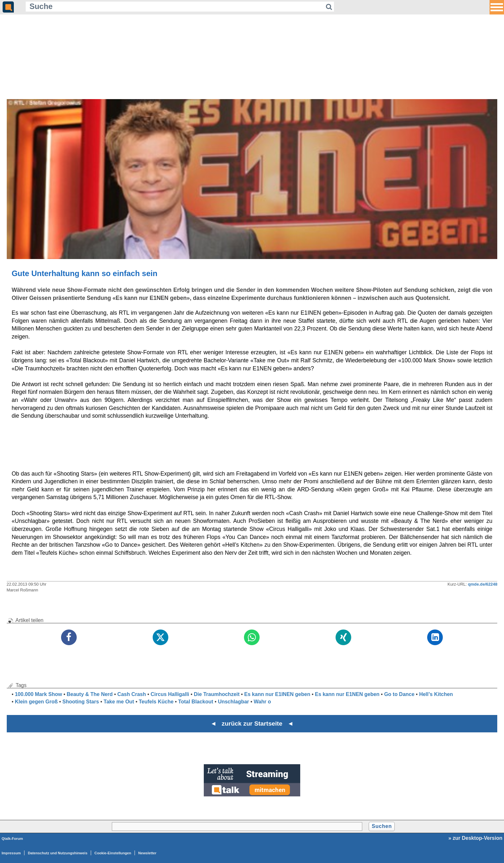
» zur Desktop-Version (475, 838)
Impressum (11, 853)
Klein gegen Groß (36, 702)
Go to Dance (399, 694)
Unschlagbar (234, 702)
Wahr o (262, 702)
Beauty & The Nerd (90, 694)
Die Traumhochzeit (217, 694)
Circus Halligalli (170, 694)
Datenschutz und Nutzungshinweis (58, 853)
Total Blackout (196, 702)
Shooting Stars (81, 702)
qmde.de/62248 (483, 584)
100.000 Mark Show (38, 694)
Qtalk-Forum (12, 839)
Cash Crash (132, 694)
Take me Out (119, 702)
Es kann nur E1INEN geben (277, 694)
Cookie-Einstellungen (113, 853)
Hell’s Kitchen (436, 694)
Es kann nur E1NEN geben (347, 694)
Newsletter (147, 853)
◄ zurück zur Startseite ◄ (252, 724)
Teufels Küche (156, 702)
